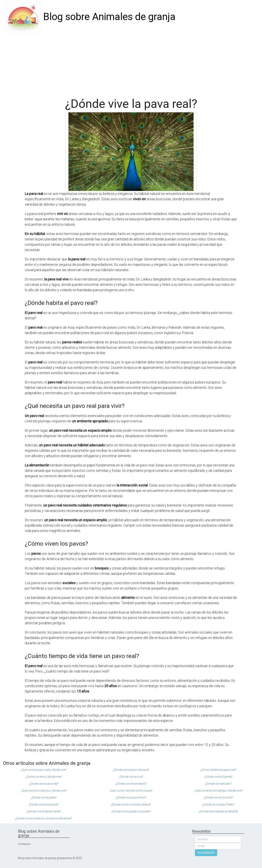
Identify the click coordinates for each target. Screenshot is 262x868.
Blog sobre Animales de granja (109, 17)
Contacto (24, 844)
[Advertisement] (131, 64)
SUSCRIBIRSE (206, 853)
